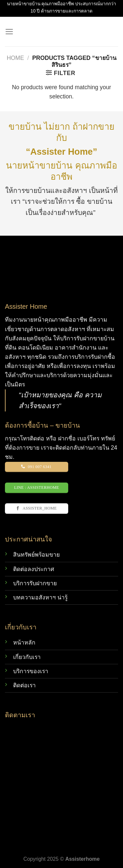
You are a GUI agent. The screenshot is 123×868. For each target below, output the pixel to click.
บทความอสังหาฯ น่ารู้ (40, 597)
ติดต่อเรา (24, 685)
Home (15, 58)
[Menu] (9, 32)
